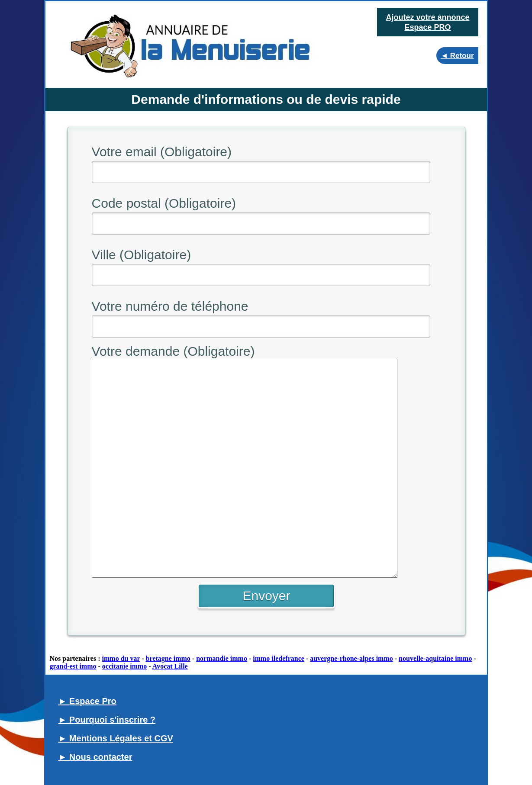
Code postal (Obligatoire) (164, 203)
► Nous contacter (95, 757)
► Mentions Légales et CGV (116, 738)
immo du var (121, 658)
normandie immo (222, 658)
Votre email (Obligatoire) (162, 152)
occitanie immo (125, 666)
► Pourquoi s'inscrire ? (107, 720)
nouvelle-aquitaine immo (435, 658)
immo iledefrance (279, 658)
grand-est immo (73, 666)
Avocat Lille (170, 666)
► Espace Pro (87, 701)
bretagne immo (168, 658)
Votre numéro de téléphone (170, 306)
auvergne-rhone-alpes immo (351, 658)
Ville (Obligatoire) (142, 255)
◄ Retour (457, 56)
